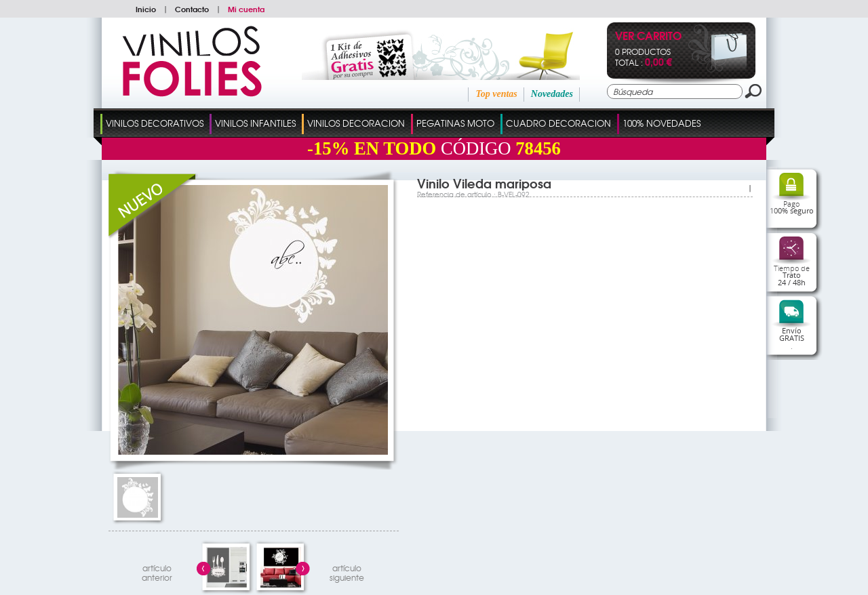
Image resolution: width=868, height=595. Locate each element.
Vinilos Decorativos (155, 123)
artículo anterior (157, 571)
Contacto (192, 9)
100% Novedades (662, 123)
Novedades (552, 94)
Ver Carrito (648, 37)
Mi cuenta (246, 9)
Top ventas (496, 94)
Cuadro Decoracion (558, 123)
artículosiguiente (347, 571)
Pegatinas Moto (455, 123)
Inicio (146, 9)
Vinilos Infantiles (255, 123)
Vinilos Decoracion (356, 123)
